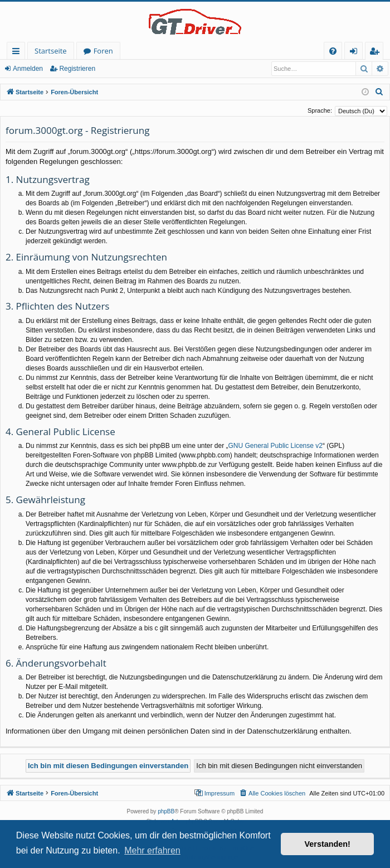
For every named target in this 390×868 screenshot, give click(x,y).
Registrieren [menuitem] (377, 53)
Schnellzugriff (18, 53)
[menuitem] (333, 51)
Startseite (51, 51)
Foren (103, 51)
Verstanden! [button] (328, 844)
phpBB (166, 811)
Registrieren (77, 69)
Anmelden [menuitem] (357, 53)
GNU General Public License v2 (276, 446)
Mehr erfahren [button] (152, 850)
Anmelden (28, 69)
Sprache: (320, 110)
